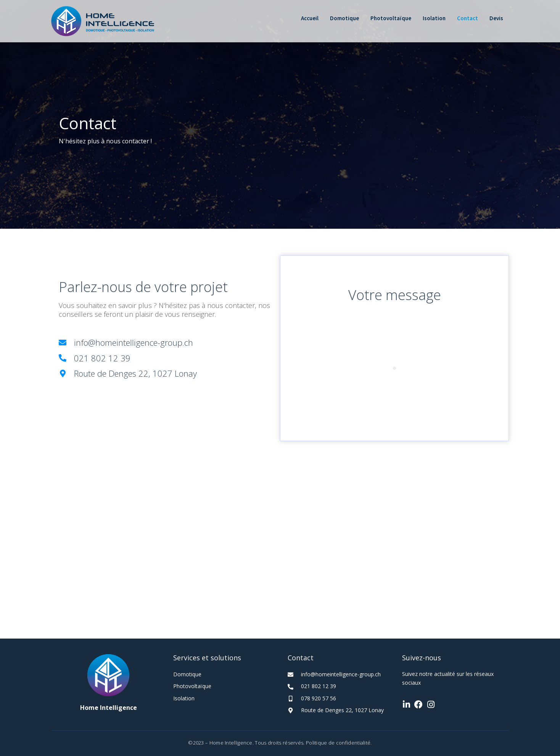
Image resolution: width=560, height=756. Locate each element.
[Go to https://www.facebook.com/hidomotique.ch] (418, 705)
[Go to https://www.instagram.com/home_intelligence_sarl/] (431, 705)
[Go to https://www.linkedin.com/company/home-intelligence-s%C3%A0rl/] (406, 705)
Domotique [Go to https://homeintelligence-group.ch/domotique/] (187, 674)
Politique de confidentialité (338, 743)
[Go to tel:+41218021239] (166, 358)
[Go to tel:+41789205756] (337, 698)
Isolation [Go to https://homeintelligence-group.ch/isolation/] (184, 698)
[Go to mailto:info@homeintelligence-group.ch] (166, 343)
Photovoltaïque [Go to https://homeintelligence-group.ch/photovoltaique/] (192, 686)
